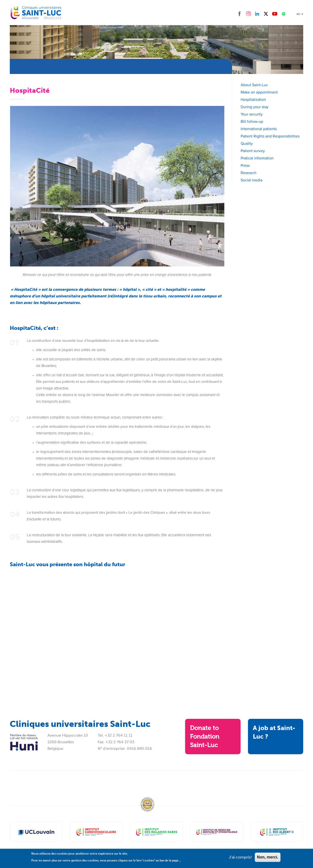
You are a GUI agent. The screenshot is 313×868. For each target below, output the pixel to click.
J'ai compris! (240, 857)
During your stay (255, 107)
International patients (259, 129)
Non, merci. (268, 857)
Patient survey (253, 151)
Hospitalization (253, 99)
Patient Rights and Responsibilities (270, 136)
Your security (252, 114)
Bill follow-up (252, 121)
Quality (247, 143)
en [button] (300, 14)
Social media (252, 180)
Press (245, 165)
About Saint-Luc (254, 85)
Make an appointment (259, 92)
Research (249, 173)
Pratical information (257, 158)
